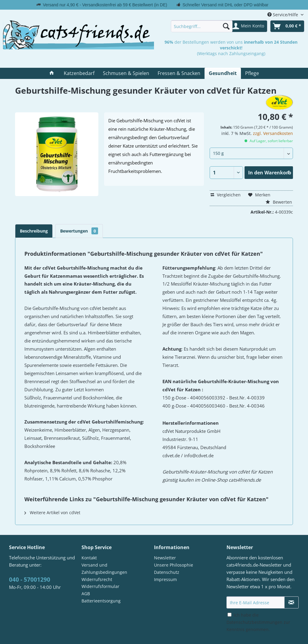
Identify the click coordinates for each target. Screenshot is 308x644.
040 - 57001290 (30, 580)
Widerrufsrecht (97, 579)
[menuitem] (202, 26)
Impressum (165, 579)
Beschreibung (34, 231)
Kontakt (89, 558)
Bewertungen (79, 231)
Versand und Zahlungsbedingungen (104, 569)
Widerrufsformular (100, 586)
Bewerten (279, 202)
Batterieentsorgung (101, 601)
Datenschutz (167, 572)
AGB (86, 594)
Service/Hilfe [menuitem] (283, 15)
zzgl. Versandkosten (273, 133)
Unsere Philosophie (174, 565)
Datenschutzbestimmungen (254, 622)
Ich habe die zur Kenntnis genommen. (258, 622)
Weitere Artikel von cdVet (52, 513)
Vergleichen (226, 195)
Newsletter (165, 558)
